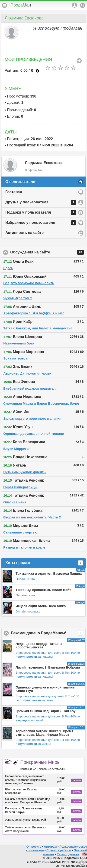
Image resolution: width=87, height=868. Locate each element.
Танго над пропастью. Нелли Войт (43, 590)
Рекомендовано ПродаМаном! (48, 633)
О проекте (34, 847)
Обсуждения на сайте (48, 252)
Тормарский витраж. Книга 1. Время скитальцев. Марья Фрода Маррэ (44, 733)
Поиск (83, 5)
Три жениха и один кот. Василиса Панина (49, 574)
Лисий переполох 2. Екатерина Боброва (48, 667)
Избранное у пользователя (41, 223)
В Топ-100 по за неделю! (48, 655)
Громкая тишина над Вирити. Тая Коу (45, 711)
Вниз (82, 863)
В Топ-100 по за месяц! (48, 742)
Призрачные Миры (42, 765)
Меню (4, 5)
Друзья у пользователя (41, 202)
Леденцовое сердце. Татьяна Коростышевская (39, 645)
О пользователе (20, 182)
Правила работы (59, 850)
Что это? (37, 71)
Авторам (50, 847)
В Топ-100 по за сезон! (47, 698)
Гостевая (14, 192)
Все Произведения (79, 61)
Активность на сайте (24, 233)
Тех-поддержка (68, 854)
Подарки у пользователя (41, 212)
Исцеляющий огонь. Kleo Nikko (41, 606)
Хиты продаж (44, 563)
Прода (21, 5)
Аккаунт (74, 5)
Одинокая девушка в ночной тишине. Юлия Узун (45, 689)
